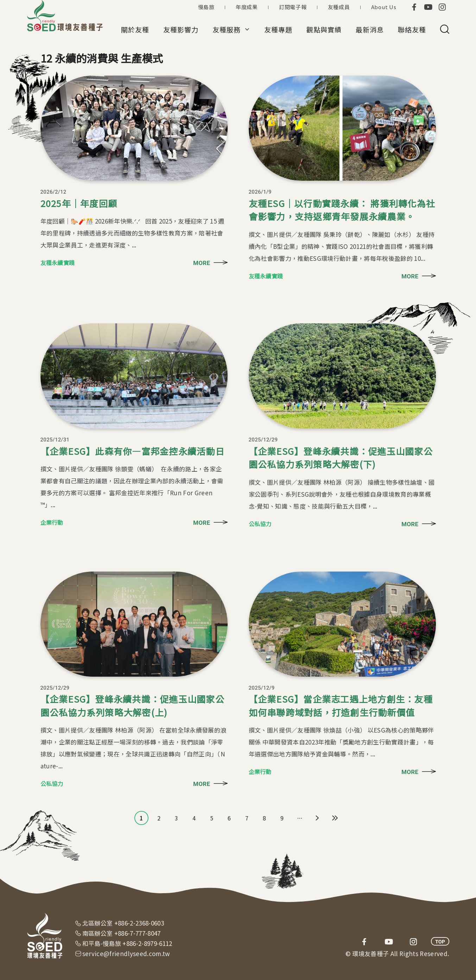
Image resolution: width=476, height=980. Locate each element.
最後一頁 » (335, 818)
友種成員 (339, 7)
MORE (202, 263)
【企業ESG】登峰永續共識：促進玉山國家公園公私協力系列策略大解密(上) (132, 705)
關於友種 (135, 29)
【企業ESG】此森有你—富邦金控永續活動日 (132, 451)
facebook (414, 7)
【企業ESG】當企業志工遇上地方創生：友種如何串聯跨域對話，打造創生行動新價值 (341, 705)
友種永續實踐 (58, 263)
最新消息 (370, 29)
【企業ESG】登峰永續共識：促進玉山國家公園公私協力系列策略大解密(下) (341, 458)
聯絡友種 (412, 29)
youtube (428, 7)
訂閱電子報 (293, 7)
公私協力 (260, 524)
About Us (384, 7)
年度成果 (247, 7)
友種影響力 (181, 29)
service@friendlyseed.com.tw (126, 953)
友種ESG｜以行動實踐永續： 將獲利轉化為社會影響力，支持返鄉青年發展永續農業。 (342, 210)
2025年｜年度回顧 (79, 203)
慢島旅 (206, 7)
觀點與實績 (324, 29)
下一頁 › (317, 818)
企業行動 (52, 522)
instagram (442, 7)
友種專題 (278, 29)
